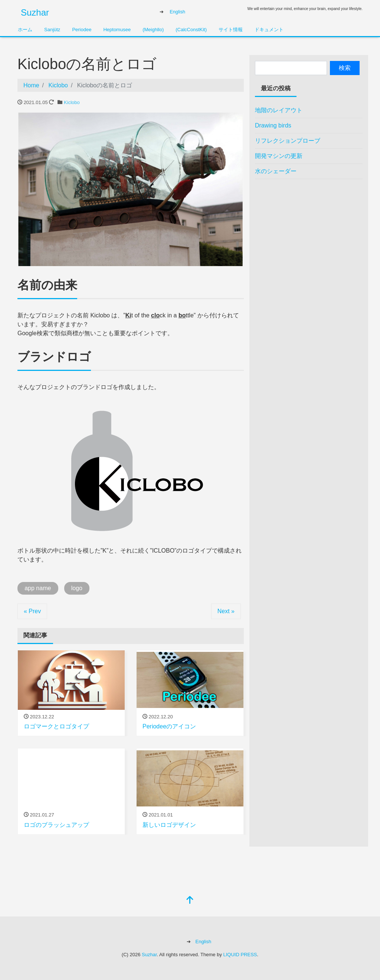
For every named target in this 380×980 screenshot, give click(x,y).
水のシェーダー (276, 171)
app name (38, 588)
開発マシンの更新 (279, 156)
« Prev (32, 611)
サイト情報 (231, 30)
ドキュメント (269, 30)
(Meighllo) (153, 30)
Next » (226, 611)
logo (77, 588)
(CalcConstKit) (191, 30)
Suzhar (35, 12)
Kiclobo (72, 102)
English (177, 12)
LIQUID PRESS (240, 955)
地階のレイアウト (279, 110)
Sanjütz (52, 30)
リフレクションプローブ (288, 141)
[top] (190, 901)
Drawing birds (273, 125)
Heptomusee (117, 30)
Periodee (82, 30)
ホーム (25, 30)
